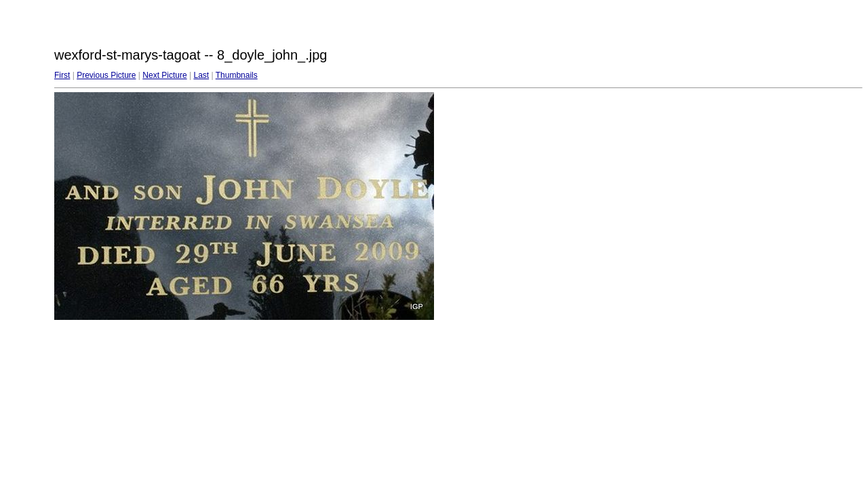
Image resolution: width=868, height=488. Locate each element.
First (62, 75)
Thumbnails (237, 75)
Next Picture (164, 75)
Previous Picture (106, 75)
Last (201, 75)
